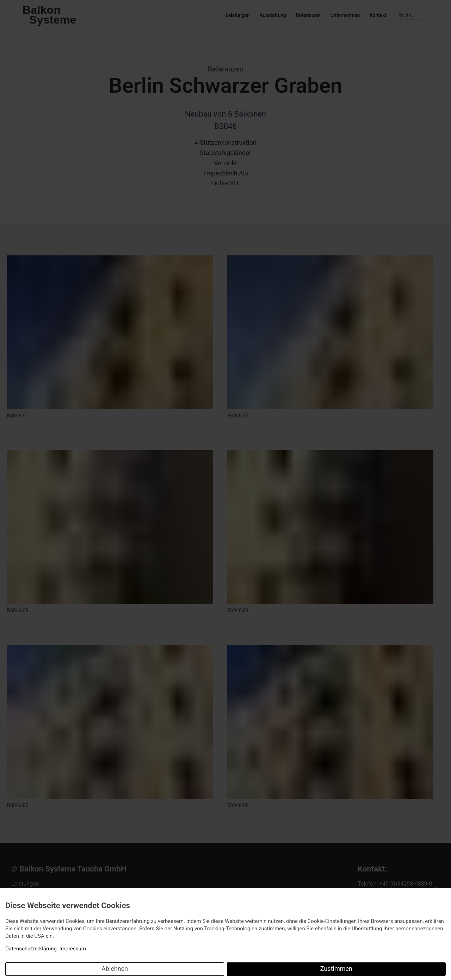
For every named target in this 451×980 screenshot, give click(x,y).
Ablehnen (115, 969)
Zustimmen (336, 969)
